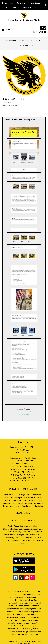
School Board (34, 3)
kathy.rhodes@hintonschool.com (25, 634)
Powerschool (8, 3)
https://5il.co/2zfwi (23, 513)
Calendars (21, 3)
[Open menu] (7, 30)
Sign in (44, 28)
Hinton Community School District (20, 41)
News (41, 41)
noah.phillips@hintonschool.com (28, 632)
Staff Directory (13, 7)
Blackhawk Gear (29, 7)
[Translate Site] (39, 32)
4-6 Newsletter (26, 46)
